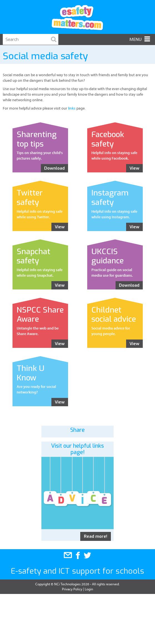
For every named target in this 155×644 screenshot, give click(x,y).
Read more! (96, 536)
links (72, 108)
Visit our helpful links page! (77, 449)
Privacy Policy (72, 589)
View (134, 168)
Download (54, 168)
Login (89, 589)
